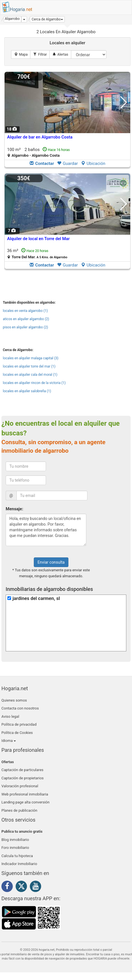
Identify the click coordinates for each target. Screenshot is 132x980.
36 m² (37, 254)
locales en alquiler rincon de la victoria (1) (34, 383)
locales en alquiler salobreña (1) (27, 391)
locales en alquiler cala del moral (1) (30, 375)
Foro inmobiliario (15, 848)
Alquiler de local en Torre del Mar (38, 239)
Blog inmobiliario (15, 840)
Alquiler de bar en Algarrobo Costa (40, 137)
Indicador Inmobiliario (19, 864)
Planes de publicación (19, 810)
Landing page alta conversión (25, 802)
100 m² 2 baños (38, 152)
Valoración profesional (20, 786)
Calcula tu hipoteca (17, 856)
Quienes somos (14, 700)
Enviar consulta (51, 562)
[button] (47, 19)
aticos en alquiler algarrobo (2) (26, 319)
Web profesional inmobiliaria (25, 794)
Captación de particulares (22, 770)
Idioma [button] (9, 741)
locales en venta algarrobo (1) (25, 311)
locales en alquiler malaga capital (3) (31, 358)
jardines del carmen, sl (36, 598)
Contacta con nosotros (20, 708)
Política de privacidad (19, 724)
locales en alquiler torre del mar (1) (29, 366)
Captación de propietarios (23, 778)
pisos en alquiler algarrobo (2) (25, 327)
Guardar (67, 163)
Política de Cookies (17, 733)
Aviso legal (10, 716)
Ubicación (93, 163)
